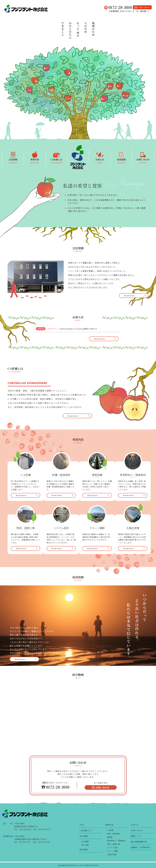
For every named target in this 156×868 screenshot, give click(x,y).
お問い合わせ (144, 7)
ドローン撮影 (113, 851)
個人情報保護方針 (139, 842)
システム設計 (113, 848)
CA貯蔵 (110, 830)
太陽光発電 (112, 855)
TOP (82, 825)
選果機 (110, 837)
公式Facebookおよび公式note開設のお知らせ (78, 329)
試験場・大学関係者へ (141, 847)
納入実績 (85, 845)
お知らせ (135, 825)
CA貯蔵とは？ (86, 830)
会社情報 (84, 836)
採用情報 (84, 849)
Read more (129, 296)
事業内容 (109, 825)
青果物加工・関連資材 (116, 841)
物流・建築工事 (113, 844)
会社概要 (85, 841)
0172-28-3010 (120, 7)
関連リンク (136, 836)
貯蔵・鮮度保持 (113, 834)
